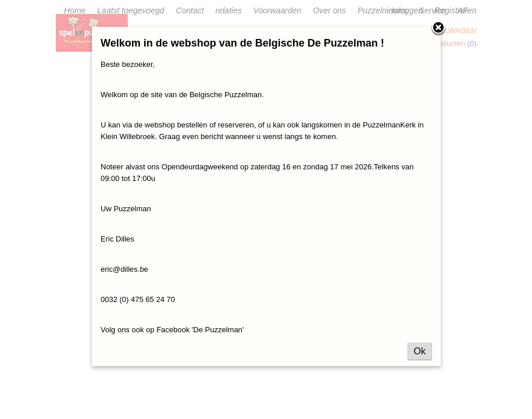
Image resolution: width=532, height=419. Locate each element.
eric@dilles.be (124, 269)
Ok (420, 351)
